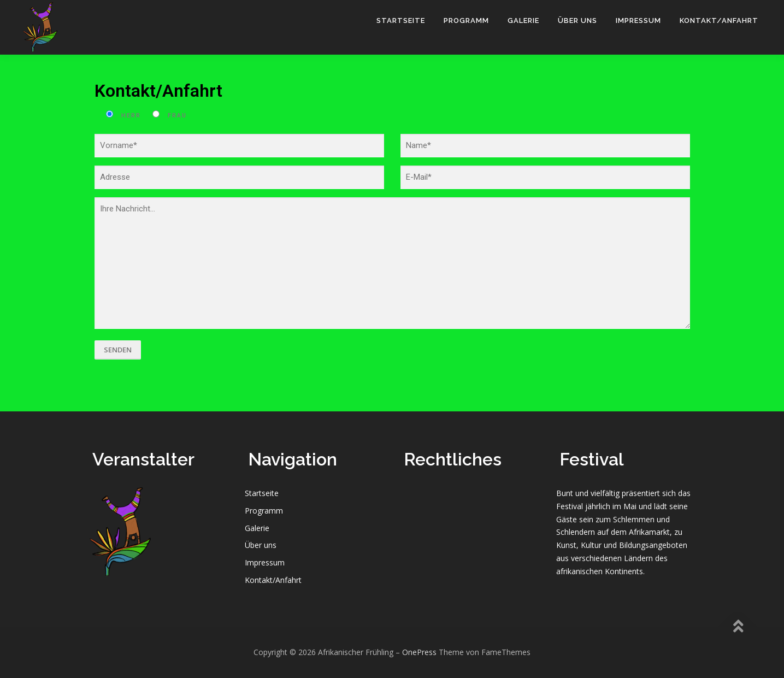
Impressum (638, 20)
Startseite (401, 20)
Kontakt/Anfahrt (719, 20)
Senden (118, 350)
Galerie (523, 20)
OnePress (419, 652)
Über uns (577, 20)
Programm (466, 20)
